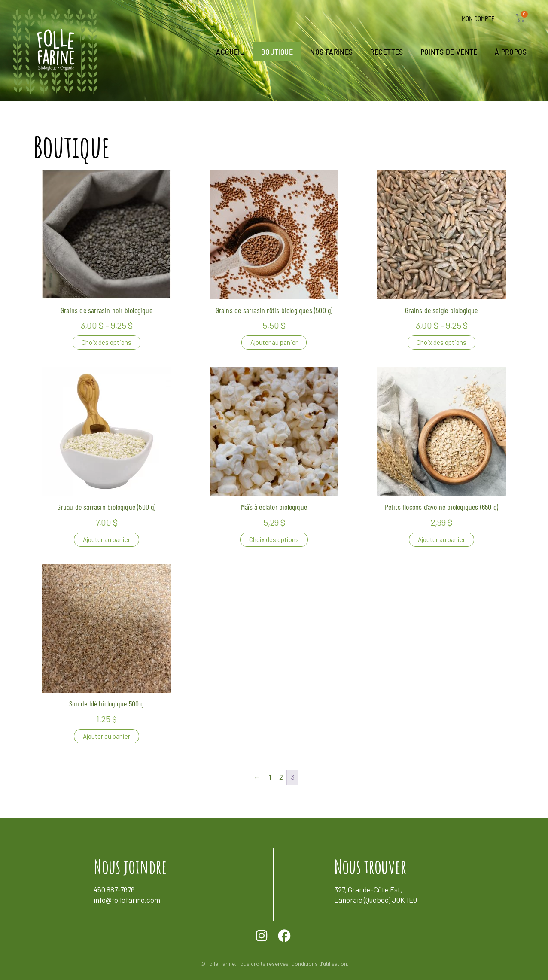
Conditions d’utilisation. (320, 963)
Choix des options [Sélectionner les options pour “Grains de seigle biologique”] (441, 342)
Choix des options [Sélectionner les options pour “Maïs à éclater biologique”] (274, 539)
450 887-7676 (114, 889)
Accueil (230, 52)
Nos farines (331, 52)
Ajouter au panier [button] (274, 342)
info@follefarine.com (127, 900)
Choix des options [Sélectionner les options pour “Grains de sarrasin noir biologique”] (107, 342)
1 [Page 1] (270, 777)
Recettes (387, 52)
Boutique (277, 52)
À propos (511, 52)
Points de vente (449, 52)
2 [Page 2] (281, 777)
